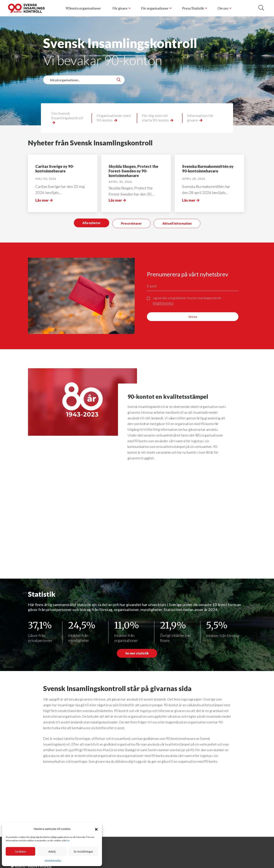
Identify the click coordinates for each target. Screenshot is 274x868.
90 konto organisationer (83, 8)
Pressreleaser (131, 222)
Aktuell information (177, 222)
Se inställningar (83, 851)
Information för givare (200, 118)
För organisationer (155, 8)
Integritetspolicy (53, 860)
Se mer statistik (137, 653)
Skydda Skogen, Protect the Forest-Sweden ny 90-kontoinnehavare (133, 171)
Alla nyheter (92, 222)
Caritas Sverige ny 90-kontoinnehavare (55, 169)
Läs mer (42, 200)
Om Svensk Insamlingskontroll (67, 115)
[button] (96, 829)
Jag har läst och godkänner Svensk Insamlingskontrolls (187, 298)
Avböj (52, 851)
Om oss (223, 8)
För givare (120, 8)
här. (68, 840)
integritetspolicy (163, 301)
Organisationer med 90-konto (114, 118)
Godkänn (20, 851)
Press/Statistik (193, 8)
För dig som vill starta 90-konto (156, 118)
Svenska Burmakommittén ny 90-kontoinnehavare (208, 169)
